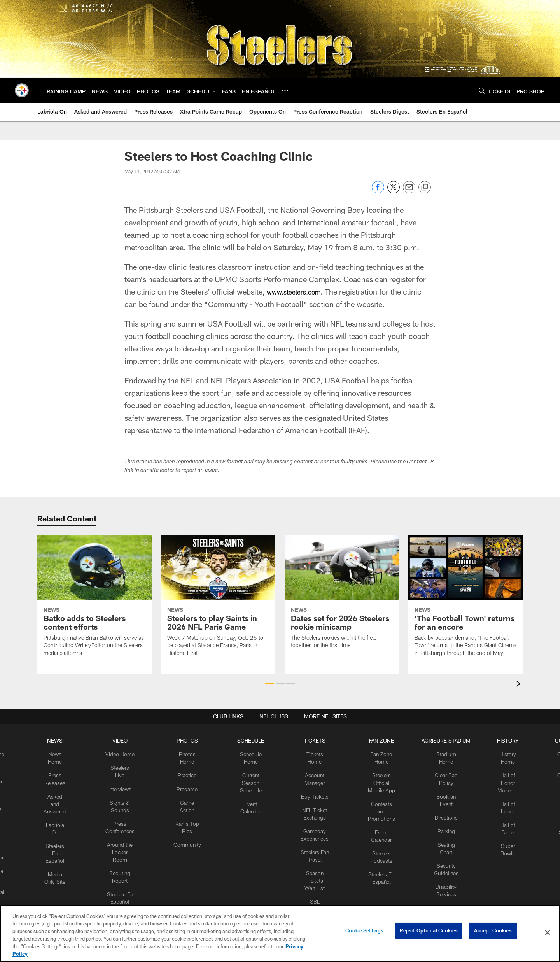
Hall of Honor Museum (499, 779)
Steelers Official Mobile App (377, 779)
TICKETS (313, 740)
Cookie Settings (364, 932)
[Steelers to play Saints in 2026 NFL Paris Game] (218, 601)
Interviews (126, 778)
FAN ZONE (377, 740)
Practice (191, 772)
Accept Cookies (493, 932)
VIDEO (126, 740)
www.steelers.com (298, 291)
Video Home (126, 753)
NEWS (64, 740)
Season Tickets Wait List (313, 869)
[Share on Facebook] (378, 191)
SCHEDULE (252, 740)
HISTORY (499, 740)
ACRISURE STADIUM (439, 740)
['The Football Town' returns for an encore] (465, 601)
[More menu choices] (285, 91)
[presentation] (520, 685)
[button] (270, 683)
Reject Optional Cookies (429, 932)
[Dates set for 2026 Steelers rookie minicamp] (342, 597)
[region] (280, 933)
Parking (440, 823)
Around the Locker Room (126, 836)
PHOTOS (191, 740)
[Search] (482, 90)
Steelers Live (126, 765)
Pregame (191, 785)
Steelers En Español (64, 843)
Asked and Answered (64, 798)
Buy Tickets (313, 791)
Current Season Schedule (252, 779)
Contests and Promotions (377, 804)
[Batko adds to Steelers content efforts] (94, 601)
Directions (439, 811)
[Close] (548, 933)
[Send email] (409, 191)
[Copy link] (425, 188)
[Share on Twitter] (394, 191)
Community (191, 836)
